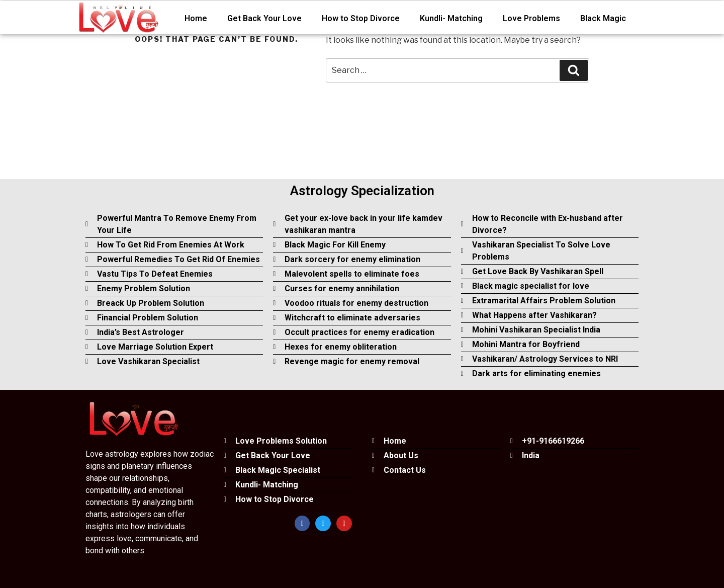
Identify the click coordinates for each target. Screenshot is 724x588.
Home (196, 18)
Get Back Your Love (264, 18)
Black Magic (603, 18)
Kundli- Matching (451, 18)
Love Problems (531, 18)
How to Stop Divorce (361, 18)
